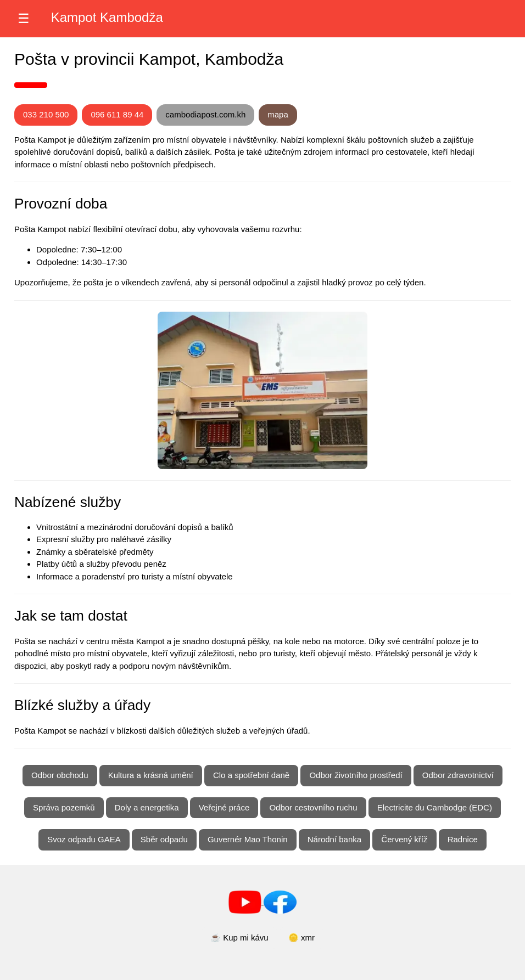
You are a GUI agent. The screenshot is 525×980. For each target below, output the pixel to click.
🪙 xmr (301, 937)
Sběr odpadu (164, 839)
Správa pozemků (64, 807)
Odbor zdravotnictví (458, 775)
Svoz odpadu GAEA (84, 839)
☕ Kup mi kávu (239, 937)
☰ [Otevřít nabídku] (24, 18)
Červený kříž (404, 839)
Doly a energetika (147, 807)
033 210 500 (46, 114)
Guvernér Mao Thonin (248, 839)
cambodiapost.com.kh (205, 114)
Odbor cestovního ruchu (313, 807)
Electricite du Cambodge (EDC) (435, 807)
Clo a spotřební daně (251, 775)
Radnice (463, 839)
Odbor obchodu (60, 775)
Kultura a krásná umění (151, 775)
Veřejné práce (224, 807)
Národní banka (334, 839)
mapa (278, 114)
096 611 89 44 (117, 114)
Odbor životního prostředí (356, 775)
